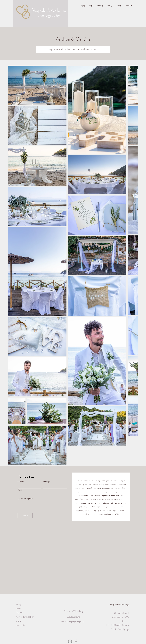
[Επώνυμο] (54, 486)
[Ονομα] (29, 486)
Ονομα (21, 482)
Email (20, 490)
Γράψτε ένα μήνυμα (25, 499)
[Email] (41, 494)
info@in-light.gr (121, 629)
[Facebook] (76, 641)
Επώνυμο (47, 482)
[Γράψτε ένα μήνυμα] (42, 506)
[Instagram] (70, 641)
